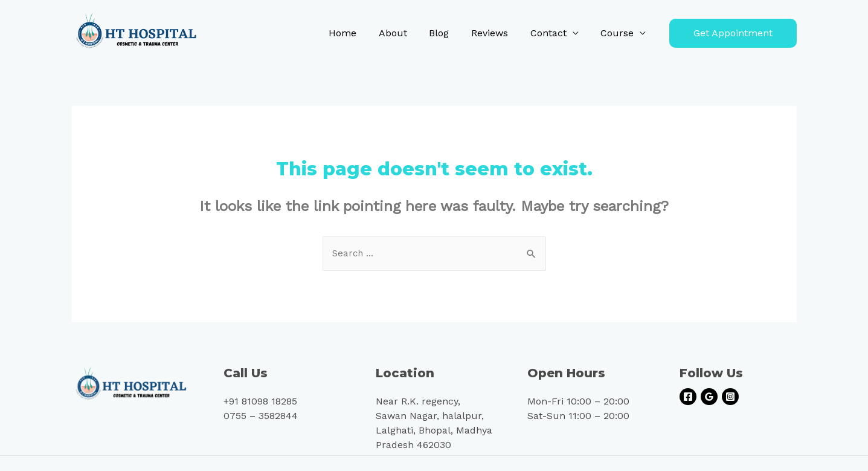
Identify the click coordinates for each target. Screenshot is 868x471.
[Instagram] (730, 398)
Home (358, 33)
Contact (553, 33)
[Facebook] (688, 398)
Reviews (497, 33)
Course (619, 33)
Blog (449, 33)
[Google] (709, 398)
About (406, 33)
